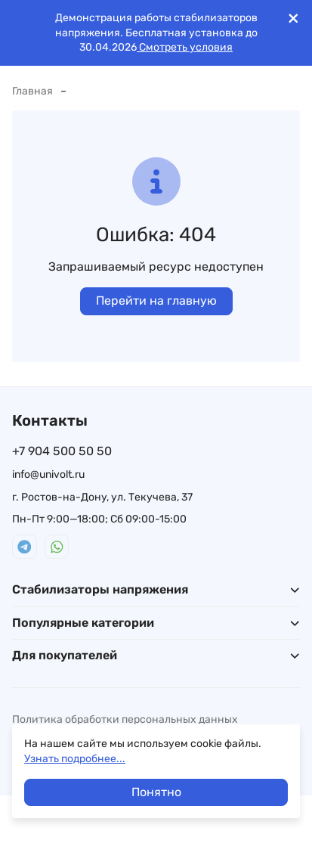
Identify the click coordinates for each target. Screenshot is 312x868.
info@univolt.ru (48, 474)
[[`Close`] (293, 19)
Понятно (156, 792)
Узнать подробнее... (75, 759)
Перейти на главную (156, 301)
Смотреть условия (185, 47)
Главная (32, 91)
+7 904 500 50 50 (62, 451)
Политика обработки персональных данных (125, 719)
